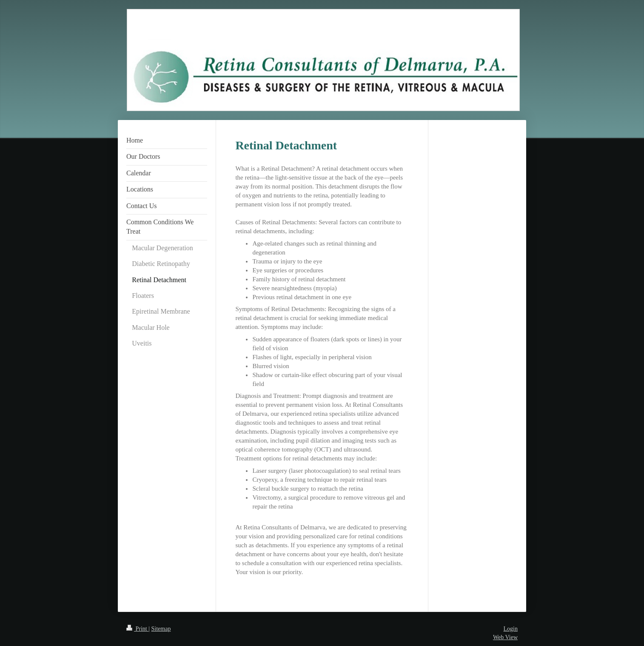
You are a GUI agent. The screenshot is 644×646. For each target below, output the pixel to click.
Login (511, 629)
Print (137, 629)
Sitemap (161, 629)
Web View (505, 637)
